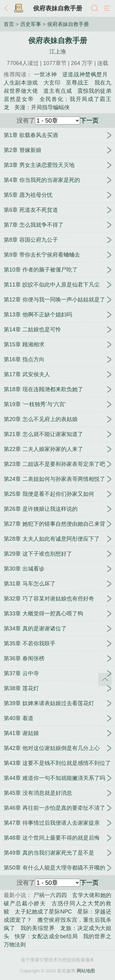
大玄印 (52, 83)
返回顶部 (105, 679)
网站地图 (86, 971)
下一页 (89, 121)
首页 (9, 24)
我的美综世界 (38, 928)
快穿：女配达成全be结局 (46, 936)
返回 (8, 9)
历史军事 (31, 24)
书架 (18, 9)
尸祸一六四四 (50, 895)
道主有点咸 (57, 91)
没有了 (26, 121)
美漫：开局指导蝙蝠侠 (42, 107)
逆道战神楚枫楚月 (85, 74)
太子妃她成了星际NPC (43, 912)
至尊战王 (77, 83)
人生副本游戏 (21, 83)
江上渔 (58, 52)
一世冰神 (45, 74)
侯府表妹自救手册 (58, 8)
